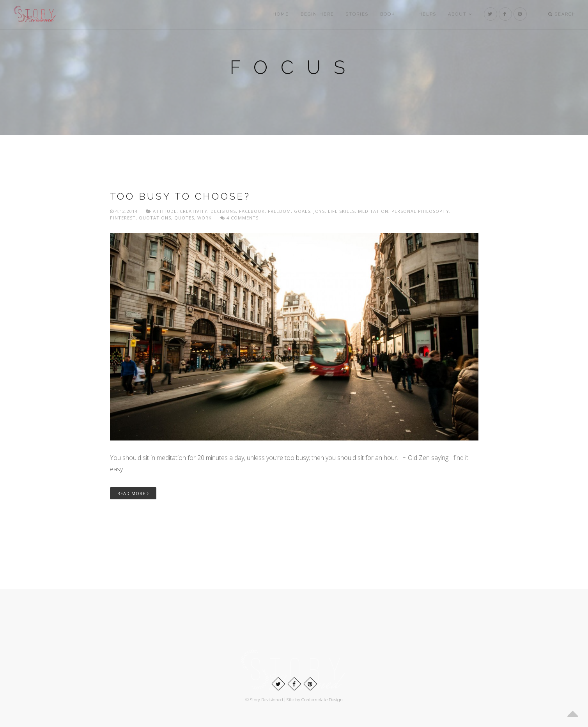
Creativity (194, 211)
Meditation (373, 211)
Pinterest (123, 218)
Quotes (184, 218)
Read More (133, 493)
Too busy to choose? (180, 196)
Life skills (341, 211)
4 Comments (239, 218)
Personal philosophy (420, 211)
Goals (302, 211)
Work (205, 218)
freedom (279, 211)
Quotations (155, 218)
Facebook (252, 211)
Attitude (165, 211)
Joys (319, 211)
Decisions (223, 211)
